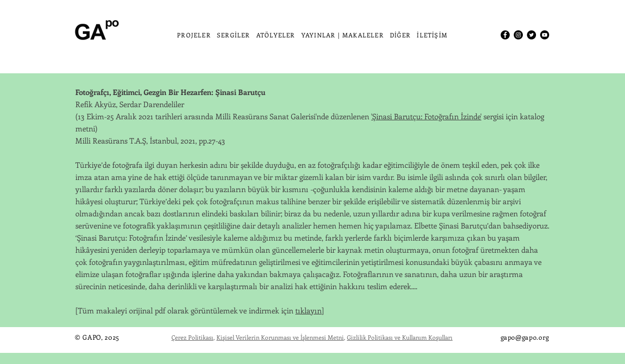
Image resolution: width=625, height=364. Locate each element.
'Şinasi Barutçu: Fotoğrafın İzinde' (426, 116)
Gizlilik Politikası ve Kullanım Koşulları (400, 337)
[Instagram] (518, 35)
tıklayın (308, 310)
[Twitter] (531, 35)
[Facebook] (505, 35)
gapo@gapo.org (525, 337)
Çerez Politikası (192, 337)
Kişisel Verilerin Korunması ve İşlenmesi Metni (280, 337)
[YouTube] (545, 35)
